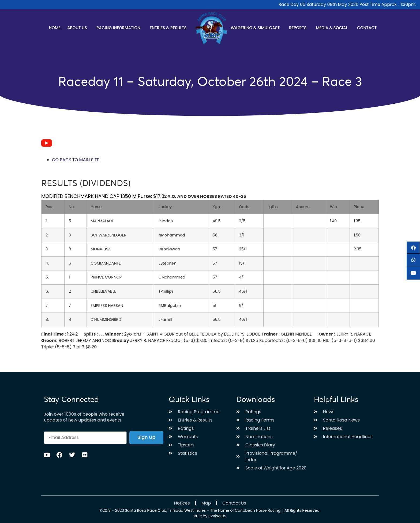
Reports (299, 28)
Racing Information (120, 28)
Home (55, 28)
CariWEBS (217, 516)
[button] (413, 248)
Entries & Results (170, 28)
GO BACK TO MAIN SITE (76, 160)
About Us (78, 28)
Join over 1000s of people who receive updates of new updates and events (84, 417)
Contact (367, 28)
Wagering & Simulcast (256, 28)
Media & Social (333, 28)
